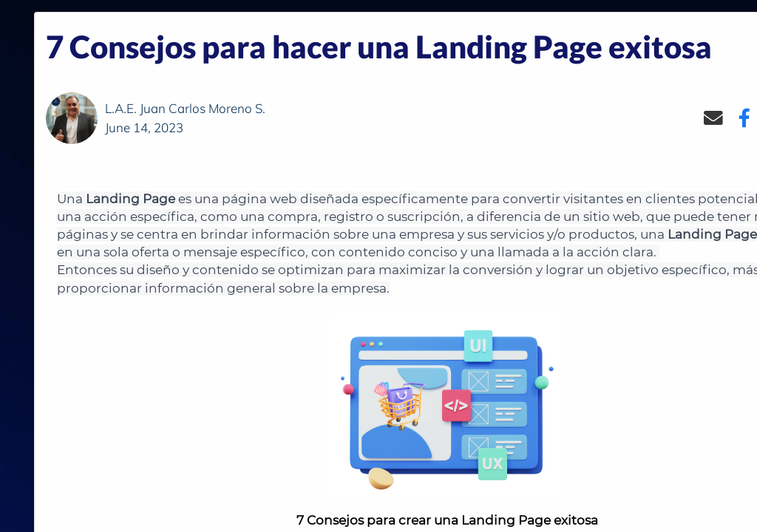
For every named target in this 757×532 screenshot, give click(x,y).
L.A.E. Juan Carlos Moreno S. (185, 108)
